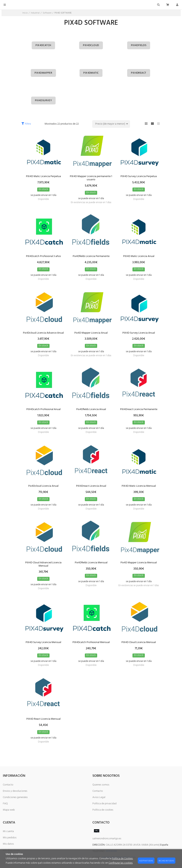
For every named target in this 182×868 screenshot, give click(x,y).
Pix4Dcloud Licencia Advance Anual (43, 333)
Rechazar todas (166, 861)
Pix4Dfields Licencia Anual (91, 409)
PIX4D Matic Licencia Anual (139, 256)
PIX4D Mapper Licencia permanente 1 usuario (91, 178)
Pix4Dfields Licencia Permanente (91, 256)
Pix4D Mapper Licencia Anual (91, 333)
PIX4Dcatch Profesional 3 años (43, 256)
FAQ (5, 804)
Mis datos (8, 844)
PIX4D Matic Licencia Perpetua (43, 176)
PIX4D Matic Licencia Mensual (139, 486)
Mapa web (9, 810)
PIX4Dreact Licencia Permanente (139, 409)
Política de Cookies (122, 859)
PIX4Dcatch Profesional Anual (43, 409)
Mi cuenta (8, 831)
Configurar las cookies (121, 863)
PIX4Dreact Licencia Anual (91, 486)
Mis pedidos (10, 838)
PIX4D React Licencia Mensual (43, 719)
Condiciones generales (15, 797)
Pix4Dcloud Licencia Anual (43, 486)
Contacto (8, 785)
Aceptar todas (146, 861)
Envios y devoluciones (15, 791)
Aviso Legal (99, 797)
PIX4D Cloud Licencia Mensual (139, 642)
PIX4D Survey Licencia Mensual (43, 642)
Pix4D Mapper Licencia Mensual (139, 563)
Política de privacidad (104, 804)
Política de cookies (103, 810)
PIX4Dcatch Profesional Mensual (91, 642)
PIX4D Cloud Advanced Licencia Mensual (43, 564)
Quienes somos (101, 785)
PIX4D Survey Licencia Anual (139, 333)
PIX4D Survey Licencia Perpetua (139, 176)
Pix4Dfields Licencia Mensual (91, 563)
